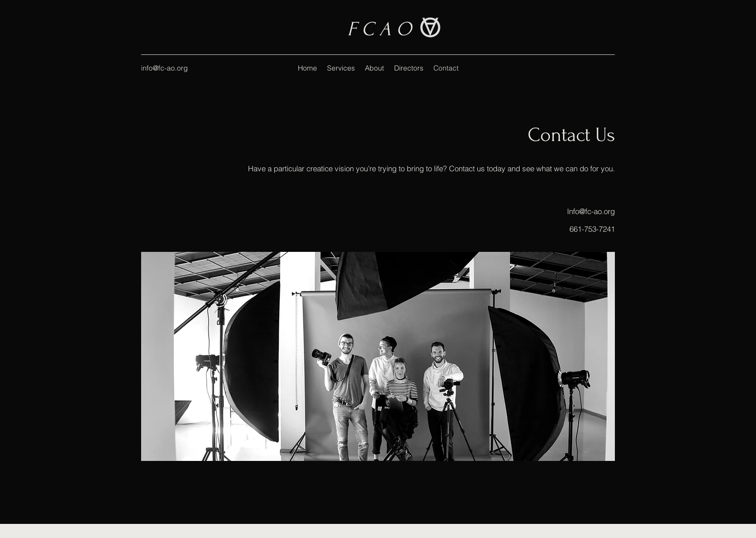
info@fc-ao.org (165, 68)
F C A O (379, 29)
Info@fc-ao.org (591, 211)
